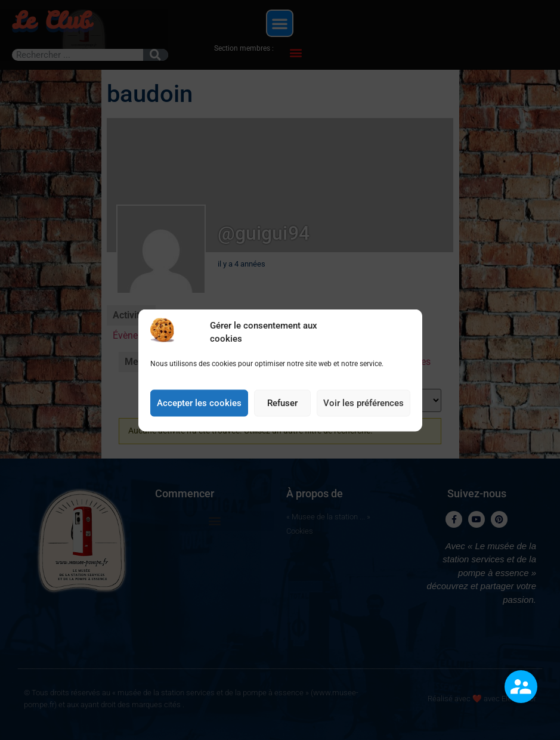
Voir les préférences (363, 403)
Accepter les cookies (199, 403)
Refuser (282, 403)
